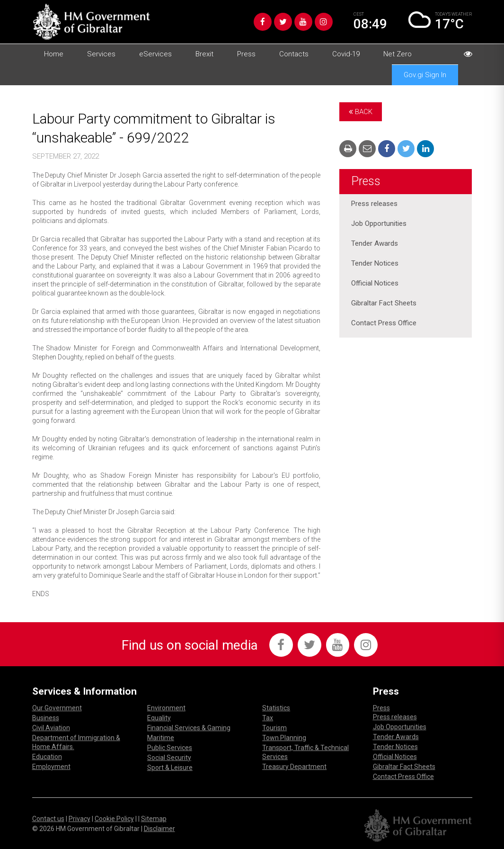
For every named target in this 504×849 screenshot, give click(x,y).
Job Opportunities (379, 224)
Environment (166, 708)
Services (101, 54)
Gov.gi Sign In (425, 75)
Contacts (294, 54)
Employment (51, 767)
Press (246, 54)
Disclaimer (159, 829)
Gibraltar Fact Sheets (384, 304)
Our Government (57, 708)
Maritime (161, 738)
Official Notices (375, 284)
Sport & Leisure (170, 768)
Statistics (276, 708)
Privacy (80, 819)
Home (54, 54)
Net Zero (398, 54)
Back (361, 112)
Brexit (204, 54)
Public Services (170, 748)
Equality (159, 718)
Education (47, 757)
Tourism (274, 728)
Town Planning (284, 738)
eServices (155, 54)
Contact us (48, 819)
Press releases (374, 204)
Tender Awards (375, 244)
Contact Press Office (384, 323)
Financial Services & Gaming (189, 728)
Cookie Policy (114, 819)
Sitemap (154, 819)
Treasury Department (294, 767)
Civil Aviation (51, 728)
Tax (268, 718)
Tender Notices (375, 264)
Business (46, 718)
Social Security (169, 758)
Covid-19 (346, 54)
